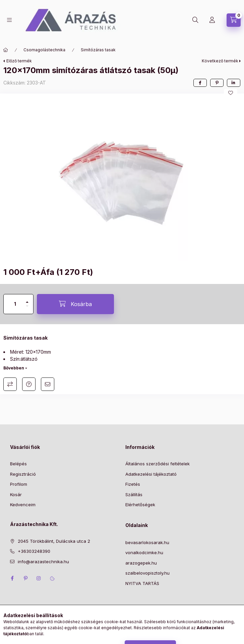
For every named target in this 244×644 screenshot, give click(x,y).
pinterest (25, 578)
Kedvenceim (23, 505)
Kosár (16, 494)
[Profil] (212, 20)
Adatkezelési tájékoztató (151, 474)
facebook (12, 578)
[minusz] (27, 309)
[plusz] (27, 299)
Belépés (18, 464)
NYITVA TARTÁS (142, 583)
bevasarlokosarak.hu (147, 542)
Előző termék (19, 61)
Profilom (19, 484)
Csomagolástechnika (44, 50)
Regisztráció (23, 474)
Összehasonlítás (10, 384)
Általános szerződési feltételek (158, 464)
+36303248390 (34, 551)
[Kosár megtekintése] (234, 20)
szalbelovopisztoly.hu (147, 573)
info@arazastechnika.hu (43, 562)
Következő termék (220, 61)
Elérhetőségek (140, 505)
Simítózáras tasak (98, 50)
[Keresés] (195, 20)
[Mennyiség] (15, 304)
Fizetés (133, 484)
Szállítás (134, 494)
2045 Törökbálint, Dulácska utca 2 (54, 541)
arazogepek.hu (141, 563)
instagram (39, 578)
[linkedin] (234, 83)
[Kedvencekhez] (231, 93)
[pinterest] (217, 83)
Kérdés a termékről (29, 384)
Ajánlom (48, 384)
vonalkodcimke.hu (144, 552)
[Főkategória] (6, 50)
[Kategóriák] (9, 20)
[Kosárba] (75, 304)
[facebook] (200, 83)
